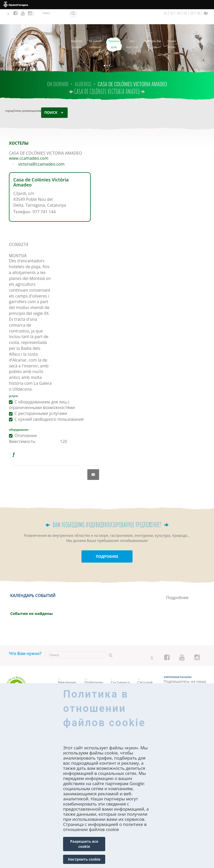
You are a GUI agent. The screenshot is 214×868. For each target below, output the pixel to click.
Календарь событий (132, 28)
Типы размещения (27, 95)
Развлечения (153, 28)
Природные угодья (94, 677)
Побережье (94, 668)
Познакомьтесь (76, 28)
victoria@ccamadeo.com (41, 149)
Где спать (114, 28)
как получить (172, 28)
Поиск (51, 97)
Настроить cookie (84, 859)
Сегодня (145, 668)
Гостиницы (120, 666)
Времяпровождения (95, 28)
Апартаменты (120, 677)
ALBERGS (83, 69)
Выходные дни (147, 677)
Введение (67, 668)
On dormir (58, 69)
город (9, 95)
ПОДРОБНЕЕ (107, 541)
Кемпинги (120, 672)
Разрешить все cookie (84, 844)
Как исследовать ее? (67, 679)
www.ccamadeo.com (29, 143)
